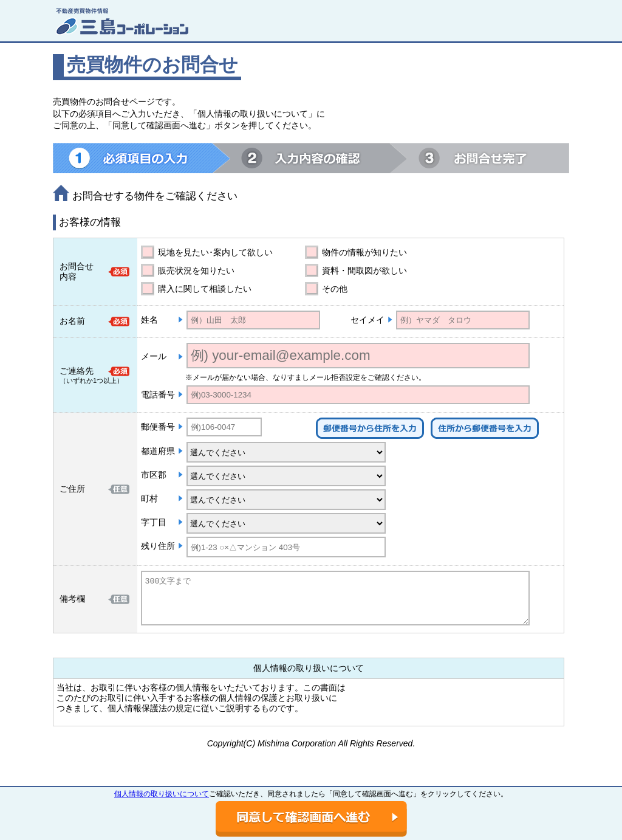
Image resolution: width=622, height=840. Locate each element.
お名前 (72, 321)
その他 (335, 289)
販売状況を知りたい (196, 270)
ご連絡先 (77, 371)
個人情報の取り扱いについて (162, 794)
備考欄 (72, 599)
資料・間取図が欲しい (364, 270)
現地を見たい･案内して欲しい (215, 252)
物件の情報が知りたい (364, 252)
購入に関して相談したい (205, 289)
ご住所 (72, 489)
